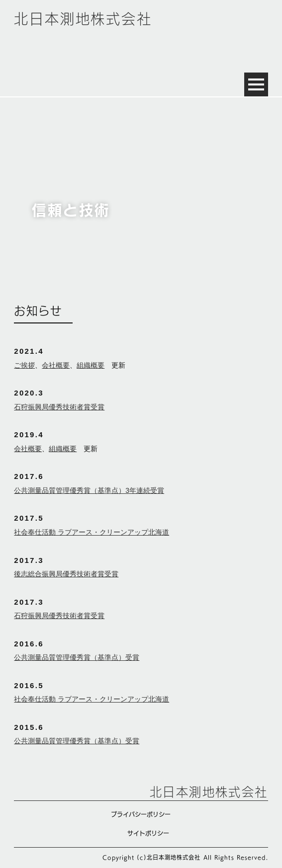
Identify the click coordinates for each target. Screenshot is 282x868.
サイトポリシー (148, 833)
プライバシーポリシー (141, 814)
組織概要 (91, 365)
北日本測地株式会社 (83, 19)
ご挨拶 (24, 365)
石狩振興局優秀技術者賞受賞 (59, 407)
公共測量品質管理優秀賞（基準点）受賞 (77, 657)
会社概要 (56, 365)
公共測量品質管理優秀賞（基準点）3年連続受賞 (89, 490)
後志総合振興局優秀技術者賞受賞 (66, 574)
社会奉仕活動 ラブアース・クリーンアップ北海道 (92, 532)
